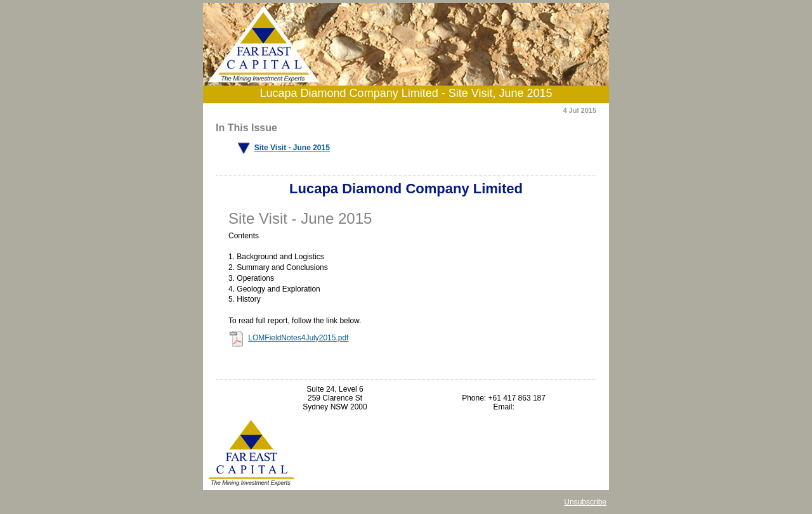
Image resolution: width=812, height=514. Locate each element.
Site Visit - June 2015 (292, 148)
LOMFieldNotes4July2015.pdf (298, 338)
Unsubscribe (585, 502)
